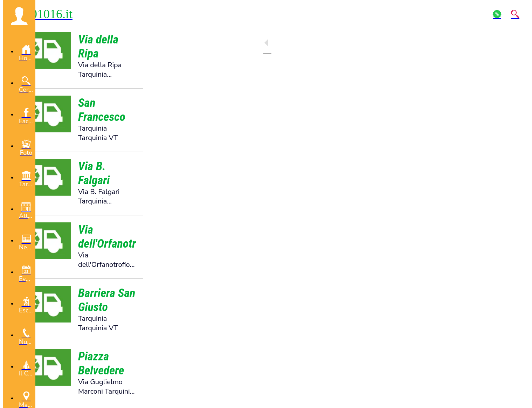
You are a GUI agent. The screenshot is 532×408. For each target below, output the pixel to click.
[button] (19, 16)
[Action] (497, 14)
